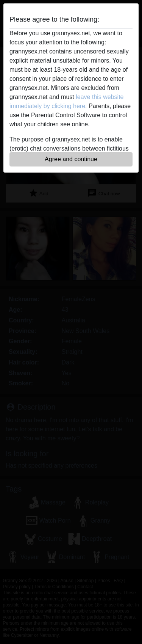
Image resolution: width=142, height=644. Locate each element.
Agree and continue (71, 159)
